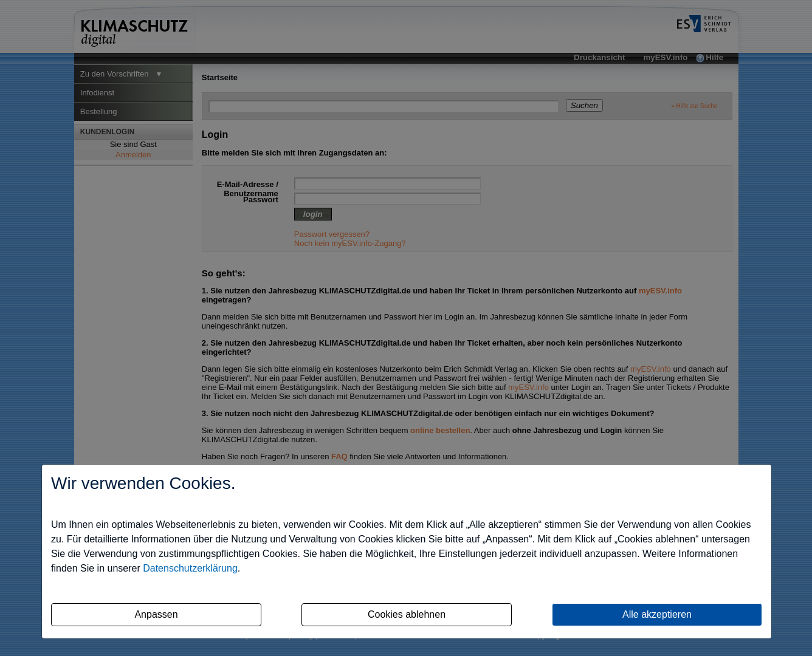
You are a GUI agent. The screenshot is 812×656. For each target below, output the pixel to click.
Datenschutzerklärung (190, 568)
